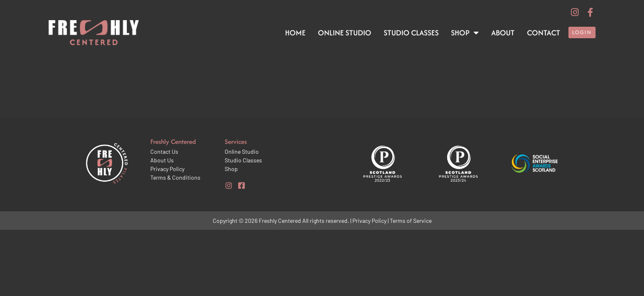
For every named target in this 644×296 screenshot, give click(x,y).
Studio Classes (411, 33)
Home (295, 33)
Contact (544, 33)
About (503, 33)
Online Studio (345, 33)
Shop (465, 33)
